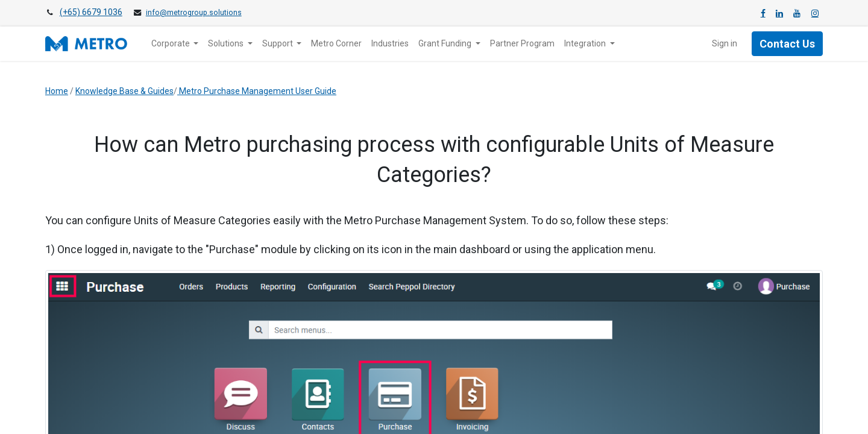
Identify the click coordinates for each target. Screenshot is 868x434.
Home (57, 91)
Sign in (725, 43)
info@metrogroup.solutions (194, 13)
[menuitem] (336, 44)
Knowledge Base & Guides (124, 91)
